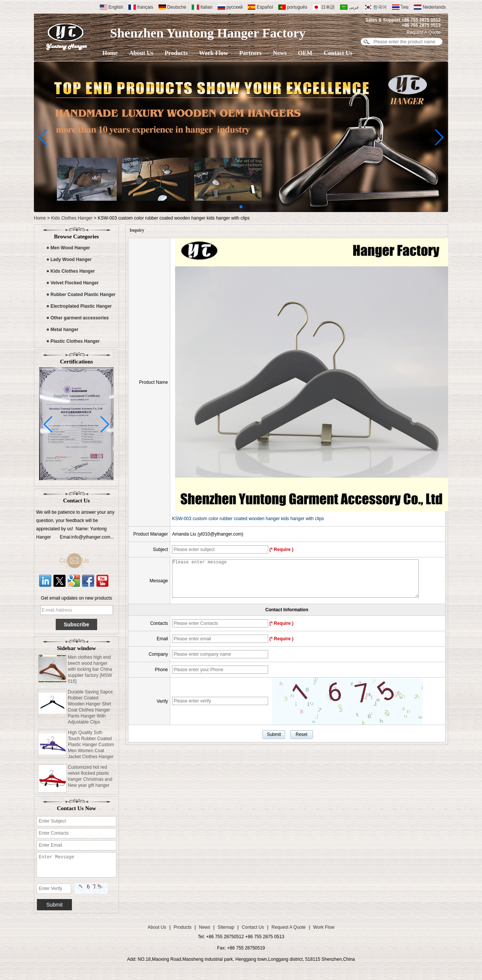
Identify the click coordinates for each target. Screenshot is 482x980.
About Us (141, 53)
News (280, 53)
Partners (250, 53)
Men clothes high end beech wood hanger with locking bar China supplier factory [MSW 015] (90, 671)
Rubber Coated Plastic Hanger (83, 295)
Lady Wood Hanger (71, 260)
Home (110, 53)
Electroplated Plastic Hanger (81, 306)
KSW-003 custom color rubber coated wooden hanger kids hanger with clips (248, 519)
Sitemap (226, 927)
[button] (241, 207)
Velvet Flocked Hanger (75, 283)
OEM (305, 53)
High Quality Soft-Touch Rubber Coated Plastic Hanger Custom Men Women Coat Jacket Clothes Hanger (91, 746)
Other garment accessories (80, 318)
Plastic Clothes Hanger (75, 341)
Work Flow (213, 53)
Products (176, 53)
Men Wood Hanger (70, 248)
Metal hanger (64, 330)
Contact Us (338, 53)
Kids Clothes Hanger (72, 218)
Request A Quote (423, 32)
